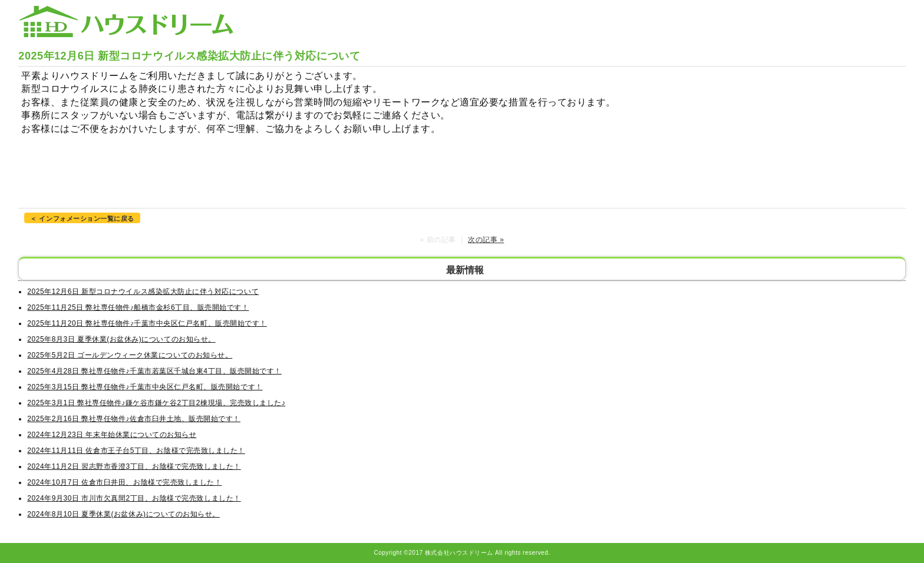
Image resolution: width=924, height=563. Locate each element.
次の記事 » (486, 240)
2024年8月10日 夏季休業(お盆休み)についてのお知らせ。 (123, 514)
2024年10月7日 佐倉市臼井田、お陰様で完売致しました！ (124, 482)
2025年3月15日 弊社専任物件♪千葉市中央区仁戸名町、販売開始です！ (145, 387)
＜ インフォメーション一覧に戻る (82, 218)
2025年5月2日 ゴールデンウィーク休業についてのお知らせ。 (130, 355)
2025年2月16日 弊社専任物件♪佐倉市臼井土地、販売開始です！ (134, 419)
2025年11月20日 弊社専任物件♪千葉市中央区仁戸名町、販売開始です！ (147, 323)
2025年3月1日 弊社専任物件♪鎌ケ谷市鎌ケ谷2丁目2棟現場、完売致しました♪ (156, 403)
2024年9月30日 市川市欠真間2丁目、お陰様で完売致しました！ (134, 498)
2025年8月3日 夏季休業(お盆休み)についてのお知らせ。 (121, 339)
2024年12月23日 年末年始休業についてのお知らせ (112, 435)
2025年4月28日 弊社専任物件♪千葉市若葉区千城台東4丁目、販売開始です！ (154, 371)
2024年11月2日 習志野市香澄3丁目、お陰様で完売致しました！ (134, 466)
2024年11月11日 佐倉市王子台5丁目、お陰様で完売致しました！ (136, 451)
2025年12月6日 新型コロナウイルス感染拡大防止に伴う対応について (143, 292)
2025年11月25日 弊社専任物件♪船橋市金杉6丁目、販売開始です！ (138, 307)
